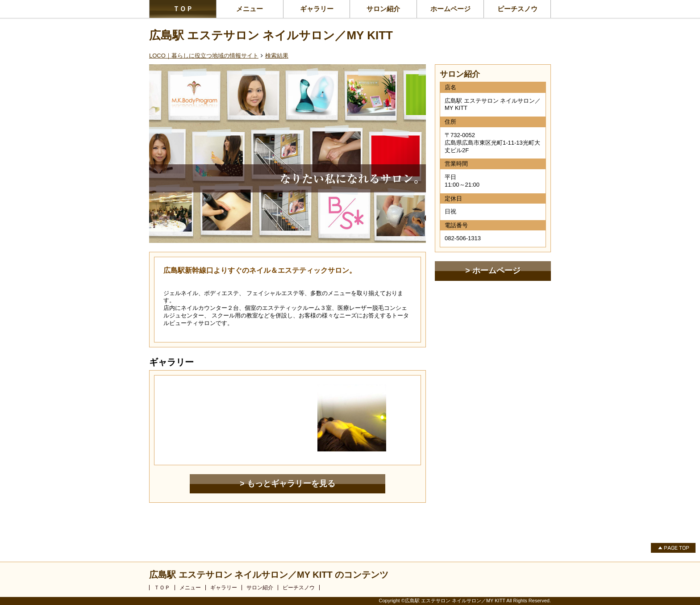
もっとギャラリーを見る (291, 484)
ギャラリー (317, 9)
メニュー (250, 9)
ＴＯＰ (183, 9)
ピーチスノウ (517, 9)
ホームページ (450, 9)
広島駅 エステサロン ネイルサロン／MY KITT (271, 35)
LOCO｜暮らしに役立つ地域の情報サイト (204, 56)
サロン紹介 (383, 9)
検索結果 (277, 56)
